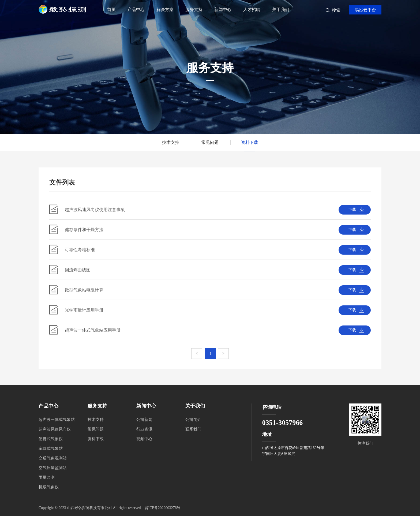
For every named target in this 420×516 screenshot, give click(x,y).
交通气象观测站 (53, 458)
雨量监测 (47, 477)
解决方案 (165, 10)
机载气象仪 (49, 487)
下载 (352, 212)
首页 (111, 10)
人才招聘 (252, 10)
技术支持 (171, 142)
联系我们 (193, 429)
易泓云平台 (365, 10)
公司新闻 (144, 420)
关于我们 (281, 10)
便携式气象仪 (51, 439)
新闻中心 (223, 10)
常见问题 (210, 142)
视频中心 (144, 439)
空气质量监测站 (53, 468)
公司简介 (193, 420)
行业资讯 (144, 429)
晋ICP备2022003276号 (163, 508)
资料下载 (250, 142)
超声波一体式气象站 (57, 420)
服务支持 (194, 10)
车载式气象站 (51, 448)
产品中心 (136, 10)
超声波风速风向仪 (55, 429)
